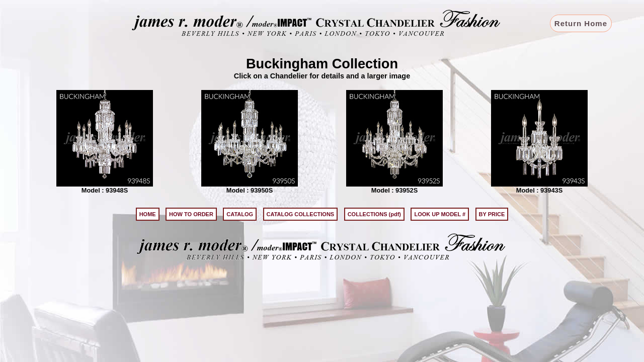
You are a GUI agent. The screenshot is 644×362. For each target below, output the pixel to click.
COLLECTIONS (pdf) (374, 214)
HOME (148, 214)
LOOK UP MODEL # (440, 214)
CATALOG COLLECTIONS (301, 214)
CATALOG (240, 214)
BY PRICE (492, 214)
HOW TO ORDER (191, 214)
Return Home (581, 23)
